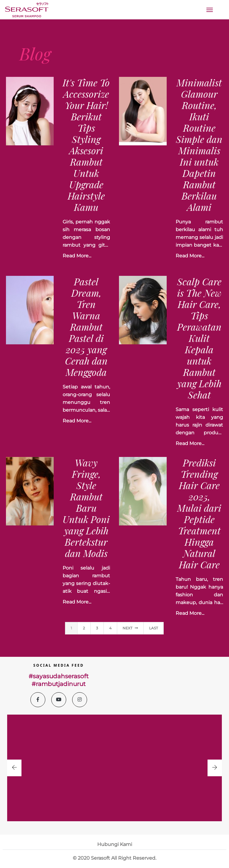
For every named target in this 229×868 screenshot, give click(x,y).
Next (130, 628)
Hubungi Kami (115, 844)
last (154, 628)
